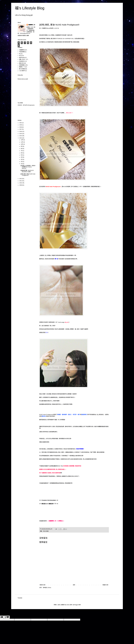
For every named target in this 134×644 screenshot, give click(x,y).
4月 (22, 157)
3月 (22, 159)
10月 (22, 144)
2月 (22, 162)
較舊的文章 (105, 585)
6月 (22, 153)
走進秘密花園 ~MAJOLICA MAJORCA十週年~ (27, 171)
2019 (21, 125)
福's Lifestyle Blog (30, 8)
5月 (22, 155)
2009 (21, 185)
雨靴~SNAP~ (22, 59)
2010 (21, 183)
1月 (22, 164)
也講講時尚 (22, 50)
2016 (21, 131)
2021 (21, 123)
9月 (22, 146)
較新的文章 (43, 585)
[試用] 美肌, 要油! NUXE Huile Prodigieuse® (28, 175)
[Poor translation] (7, 617)
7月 (22, 151)
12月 (22, 140)
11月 (22, 142)
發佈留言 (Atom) (47, 588)
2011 (21, 181)
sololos (68, 605)
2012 (21, 179)
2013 (21, 138)
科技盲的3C (22, 61)
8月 (22, 149)
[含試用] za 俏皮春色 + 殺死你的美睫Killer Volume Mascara (28, 167)
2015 (21, 134)
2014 (21, 136)
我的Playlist (22, 58)
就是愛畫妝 (22, 65)
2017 (21, 129)
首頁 (74, 585)
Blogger (76, 605)
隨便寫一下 (22, 67)
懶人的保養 (46, 531)
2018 (21, 127)
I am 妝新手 (22, 71)
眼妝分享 (21, 63)
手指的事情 (22, 52)
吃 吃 (20, 56)
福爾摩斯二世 (32, 25)
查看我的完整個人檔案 (23, 36)
